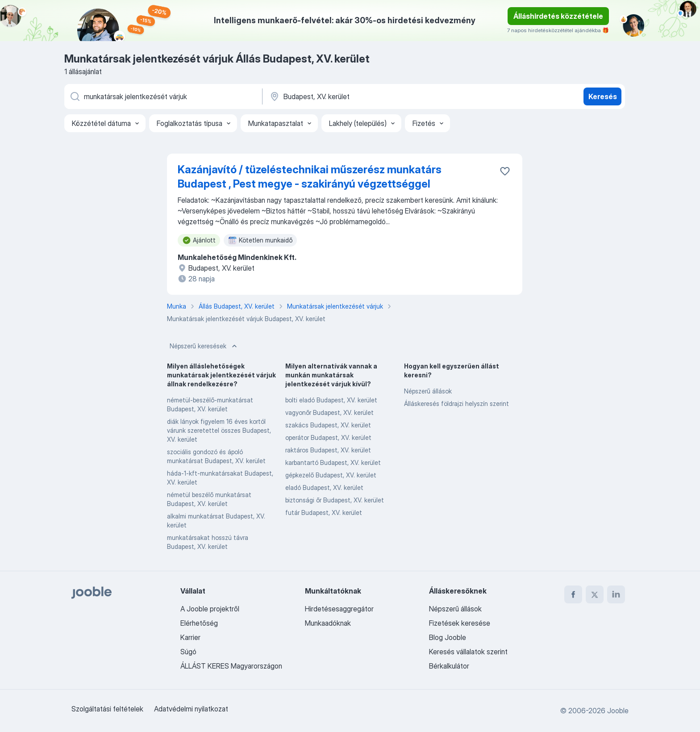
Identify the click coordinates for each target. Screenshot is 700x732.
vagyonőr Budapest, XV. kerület (329, 412)
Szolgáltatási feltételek (107, 709)
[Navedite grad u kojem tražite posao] (362, 96)
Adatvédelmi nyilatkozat (191, 709)
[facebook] (573, 594)
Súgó (188, 652)
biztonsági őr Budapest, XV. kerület (335, 500)
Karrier (190, 637)
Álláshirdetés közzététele (558, 16)
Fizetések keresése (460, 623)
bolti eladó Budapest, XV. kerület (331, 400)
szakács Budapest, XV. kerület (328, 425)
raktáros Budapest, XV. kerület (328, 450)
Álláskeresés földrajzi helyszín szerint (456, 404)
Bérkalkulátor (449, 666)
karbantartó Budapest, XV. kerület (333, 462)
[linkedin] (616, 594)
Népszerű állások (428, 391)
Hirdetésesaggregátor (339, 609)
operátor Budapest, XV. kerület (328, 437)
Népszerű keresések (204, 346)
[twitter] (595, 594)
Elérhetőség (199, 623)
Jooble (618, 711)
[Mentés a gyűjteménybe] (505, 171)
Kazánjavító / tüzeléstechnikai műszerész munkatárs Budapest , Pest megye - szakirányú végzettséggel (310, 177)
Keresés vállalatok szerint (468, 652)
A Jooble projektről (210, 609)
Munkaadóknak (328, 623)
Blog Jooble (448, 637)
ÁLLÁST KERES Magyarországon (231, 666)
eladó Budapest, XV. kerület (324, 487)
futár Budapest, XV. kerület (324, 512)
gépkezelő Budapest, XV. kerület (331, 475)
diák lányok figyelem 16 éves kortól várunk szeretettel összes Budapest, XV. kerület (219, 430)
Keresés (603, 96)
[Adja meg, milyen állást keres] (162, 96)
